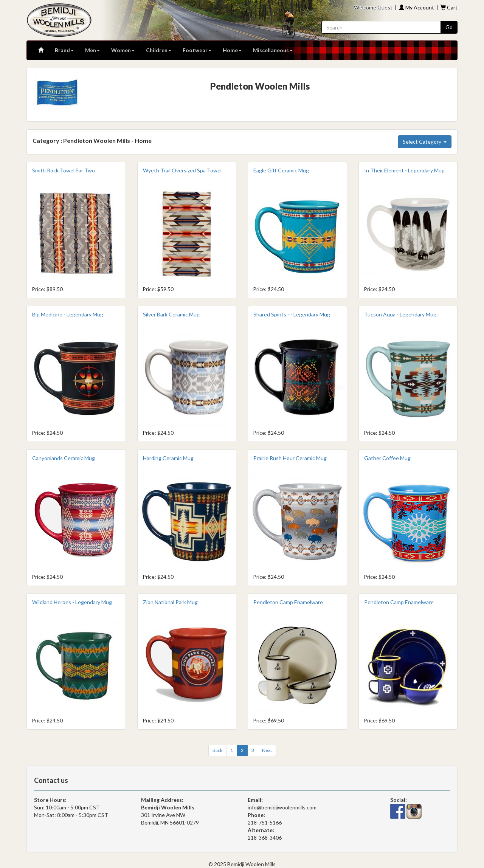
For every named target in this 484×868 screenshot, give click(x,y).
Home (232, 50)
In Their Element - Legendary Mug (404, 170)
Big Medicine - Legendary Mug (68, 314)
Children (159, 50)
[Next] (267, 750)
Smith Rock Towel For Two (64, 170)
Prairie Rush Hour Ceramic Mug (290, 458)
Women (123, 50)
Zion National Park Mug (170, 602)
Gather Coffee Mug (387, 458)
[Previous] (217, 750)
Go (449, 27)
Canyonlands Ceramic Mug (64, 458)
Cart (449, 7)
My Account (417, 7)
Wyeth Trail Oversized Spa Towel (182, 170)
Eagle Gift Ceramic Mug (281, 170)
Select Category (425, 142)
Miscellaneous (273, 50)
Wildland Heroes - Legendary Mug (72, 602)
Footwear (197, 50)
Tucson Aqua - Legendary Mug (400, 314)
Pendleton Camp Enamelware (288, 602)
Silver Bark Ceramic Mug (171, 314)
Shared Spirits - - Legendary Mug (292, 314)
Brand (64, 50)
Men (92, 50)
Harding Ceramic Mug (168, 458)
